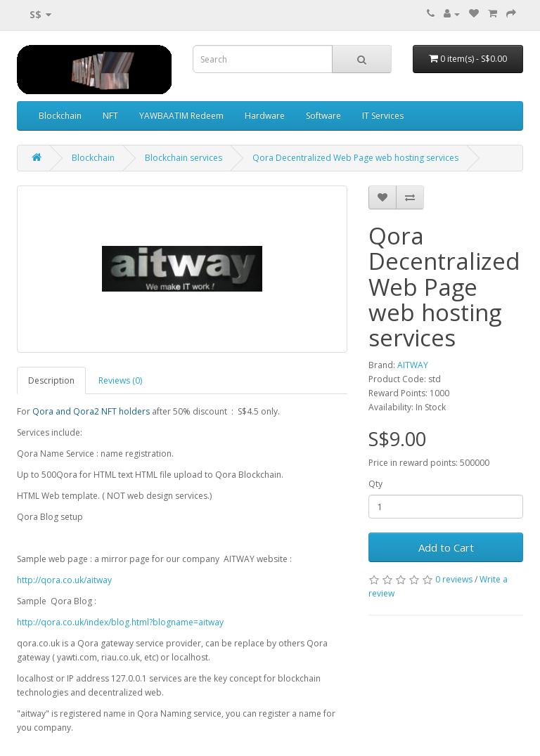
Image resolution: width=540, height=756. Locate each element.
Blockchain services (184, 158)
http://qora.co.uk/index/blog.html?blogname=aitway (120, 622)
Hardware (265, 116)
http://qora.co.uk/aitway (64, 580)
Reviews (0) (120, 380)
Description (51, 380)
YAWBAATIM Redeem (181, 116)
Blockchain (60, 116)
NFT (110, 116)
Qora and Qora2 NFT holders (91, 411)
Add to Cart (446, 547)
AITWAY (413, 365)
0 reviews (454, 579)
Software (323, 116)
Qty (375, 484)
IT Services (383, 116)
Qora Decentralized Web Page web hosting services (355, 158)
